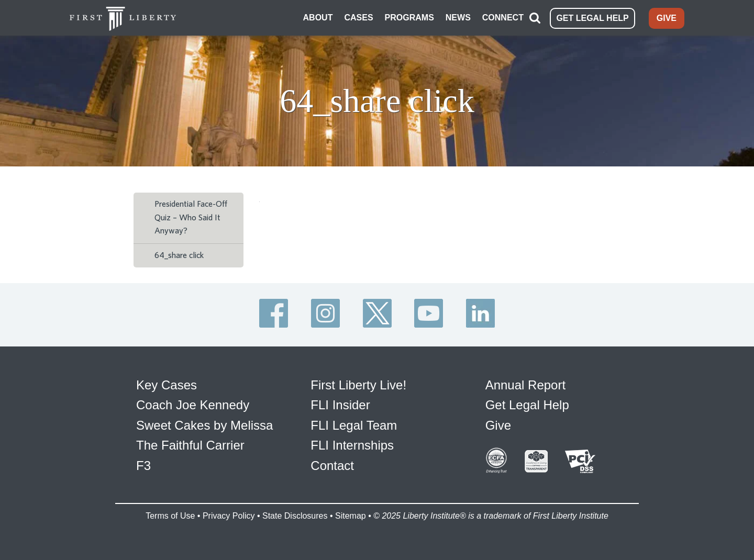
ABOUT (318, 18)
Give (498, 425)
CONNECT (503, 18)
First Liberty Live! (358, 385)
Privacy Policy (229, 516)
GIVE (667, 18)
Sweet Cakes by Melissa (204, 425)
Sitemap (351, 516)
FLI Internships (352, 445)
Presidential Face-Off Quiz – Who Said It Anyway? (191, 217)
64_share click (179, 255)
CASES (358, 18)
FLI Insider (340, 405)
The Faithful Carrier (190, 445)
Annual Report (525, 385)
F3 (143, 466)
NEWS (458, 18)
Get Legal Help (527, 405)
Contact (332, 466)
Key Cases (167, 385)
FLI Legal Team (354, 425)
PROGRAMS (409, 18)
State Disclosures (295, 516)
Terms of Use (170, 516)
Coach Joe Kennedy (193, 405)
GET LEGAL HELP (592, 18)
